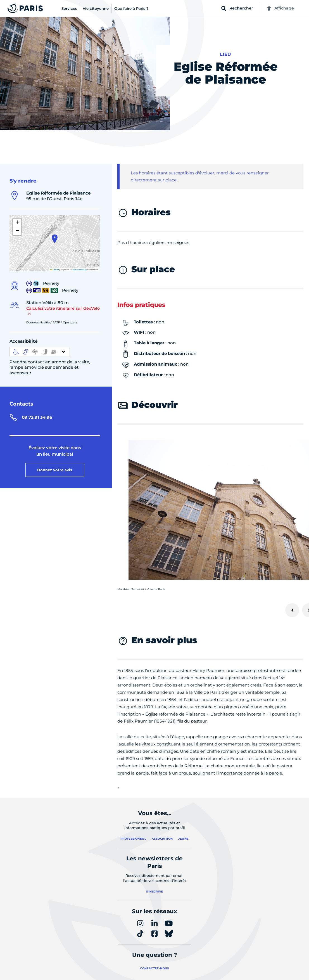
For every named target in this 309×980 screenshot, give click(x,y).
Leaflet (54, 270)
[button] (55, 239)
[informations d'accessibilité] (40, 352)
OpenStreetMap (79, 270)
